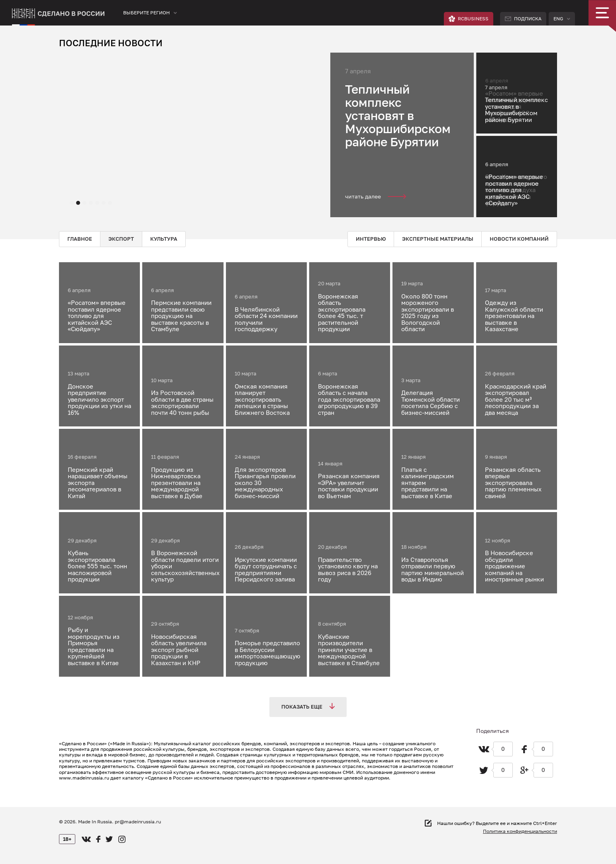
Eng (558, 19)
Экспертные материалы (438, 239)
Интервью (371, 239)
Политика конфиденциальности (520, 831)
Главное (80, 239)
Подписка (523, 19)
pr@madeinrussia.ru (138, 822)
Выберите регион (146, 13)
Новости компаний (519, 239)
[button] (72, 203)
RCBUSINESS (469, 19)
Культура (164, 239)
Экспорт (121, 239)
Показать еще (308, 706)
